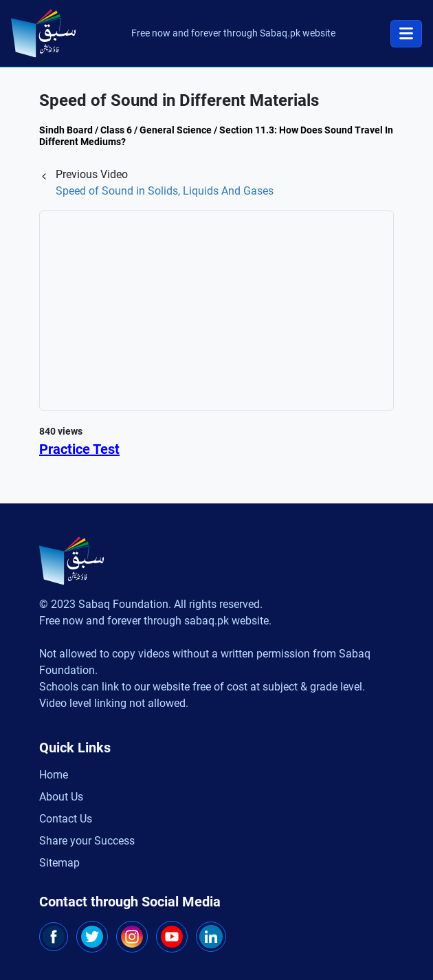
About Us (61, 797)
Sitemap (59, 863)
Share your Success (87, 841)
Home (54, 775)
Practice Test (79, 449)
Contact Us (66, 819)
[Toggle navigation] (406, 34)
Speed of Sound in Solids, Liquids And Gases (165, 191)
